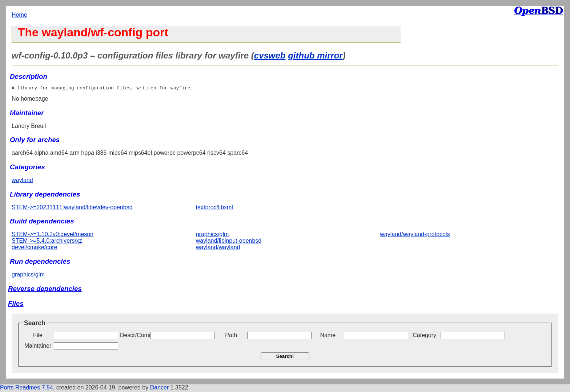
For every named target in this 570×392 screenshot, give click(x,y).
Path (231, 336)
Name (328, 336)
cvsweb (270, 55)
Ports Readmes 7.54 (27, 389)
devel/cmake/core (34, 248)
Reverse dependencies (45, 290)
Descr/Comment (135, 336)
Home (19, 15)
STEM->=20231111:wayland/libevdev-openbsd (72, 208)
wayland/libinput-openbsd (229, 242)
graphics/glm (212, 235)
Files (16, 305)
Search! (285, 357)
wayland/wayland (218, 248)
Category (424, 336)
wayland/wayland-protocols (415, 235)
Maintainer (38, 347)
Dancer (160, 389)
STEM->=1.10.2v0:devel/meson (53, 235)
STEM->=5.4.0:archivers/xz (47, 242)
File (38, 336)
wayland (22, 181)
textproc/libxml (214, 208)
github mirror (315, 55)
